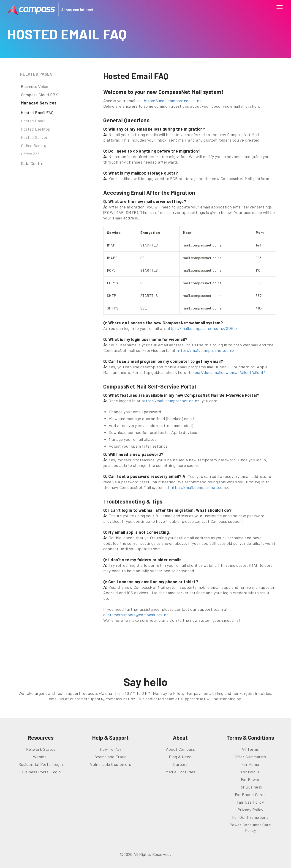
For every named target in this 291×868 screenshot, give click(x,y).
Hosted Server (34, 137)
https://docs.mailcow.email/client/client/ (227, 372)
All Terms (250, 749)
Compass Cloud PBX (39, 95)
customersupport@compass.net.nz (136, 615)
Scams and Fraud (111, 757)
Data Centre (32, 163)
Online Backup (34, 145)
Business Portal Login (41, 772)
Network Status (41, 749)
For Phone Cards (250, 794)
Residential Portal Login (41, 764)
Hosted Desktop (36, 129)
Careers (180, 764)
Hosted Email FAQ (37, 112)
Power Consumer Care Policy (250, 827)
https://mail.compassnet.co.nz (173, 101)
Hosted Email (33, 121)
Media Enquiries (180, 772)
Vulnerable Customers (111, 764)
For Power (250, 779)
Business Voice (35, 86)
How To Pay (111, 749)
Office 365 (30, 154)
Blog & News (180, 757)
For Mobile (250, 772)
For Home (250, 764)
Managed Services (39, 103)
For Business (250, 787)
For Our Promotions (250, 817)
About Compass (181, 749)
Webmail (41, 757)
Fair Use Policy (250, 802)
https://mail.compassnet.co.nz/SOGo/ (202, 328)
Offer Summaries (250, 757)
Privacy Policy (250, 810)
